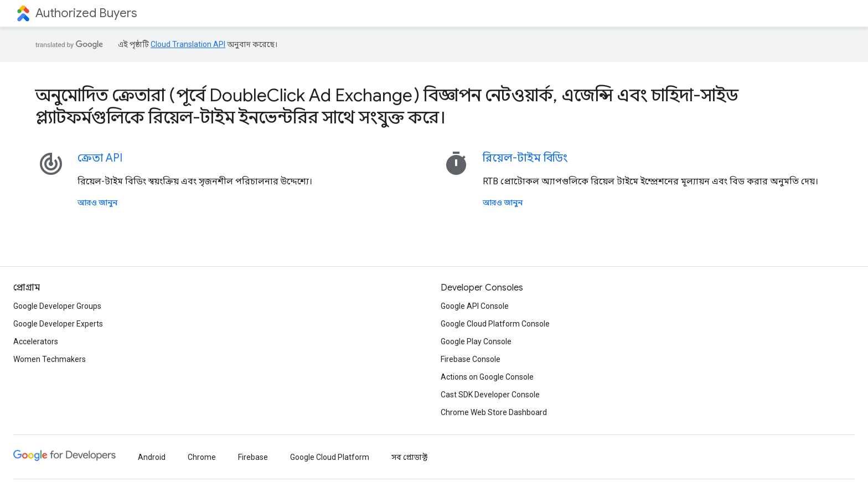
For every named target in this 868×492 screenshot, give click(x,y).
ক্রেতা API (100, 158)
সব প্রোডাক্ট (409, 457)
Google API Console (475, 306)
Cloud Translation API (188, 44)
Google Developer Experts (58, 324)
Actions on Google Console (487, 377)
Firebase (253, 457)
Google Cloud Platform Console (495, 324)
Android (152, 457)
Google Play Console (476, 341)
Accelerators (36, 341)
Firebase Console (471, 359)
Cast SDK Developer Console (490, 395)
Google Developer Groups (57, 306)
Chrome (202, 457)
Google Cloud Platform (330, 457)
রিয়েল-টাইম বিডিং (525, 158)
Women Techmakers (50, 359)
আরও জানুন (97, 203)
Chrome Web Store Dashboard (494, 412)
